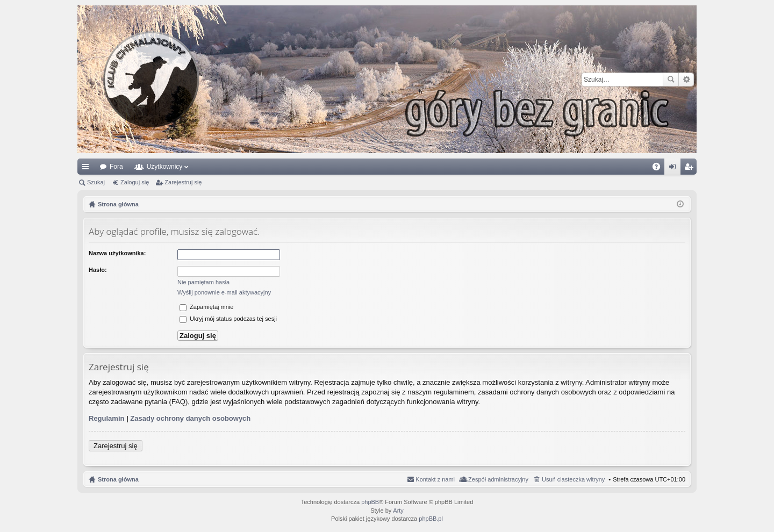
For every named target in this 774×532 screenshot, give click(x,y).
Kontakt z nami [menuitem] (435, 479)
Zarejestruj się (183, 182)
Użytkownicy (165, 167)
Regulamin (106, 418)
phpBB (370, 502)
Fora (116, 167)
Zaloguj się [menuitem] (675, 169)
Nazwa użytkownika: (117, 253)
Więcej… (88, 169)
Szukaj (671, 80)
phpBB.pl (431, 519)
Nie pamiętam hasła (203, 282)
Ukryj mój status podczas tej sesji (228, 319)
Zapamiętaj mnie (206, 307)
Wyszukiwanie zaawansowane (686, 80)
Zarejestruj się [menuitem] (691, 169)
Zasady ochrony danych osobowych (190, 418)
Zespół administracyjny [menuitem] (498, 479)
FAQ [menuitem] (660, 169)
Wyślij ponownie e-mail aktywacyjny (224, 292)
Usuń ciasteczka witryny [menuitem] (573, 479)
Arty (398, 511)
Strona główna (118, 479)
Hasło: (98, 270)
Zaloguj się (135, 182)
